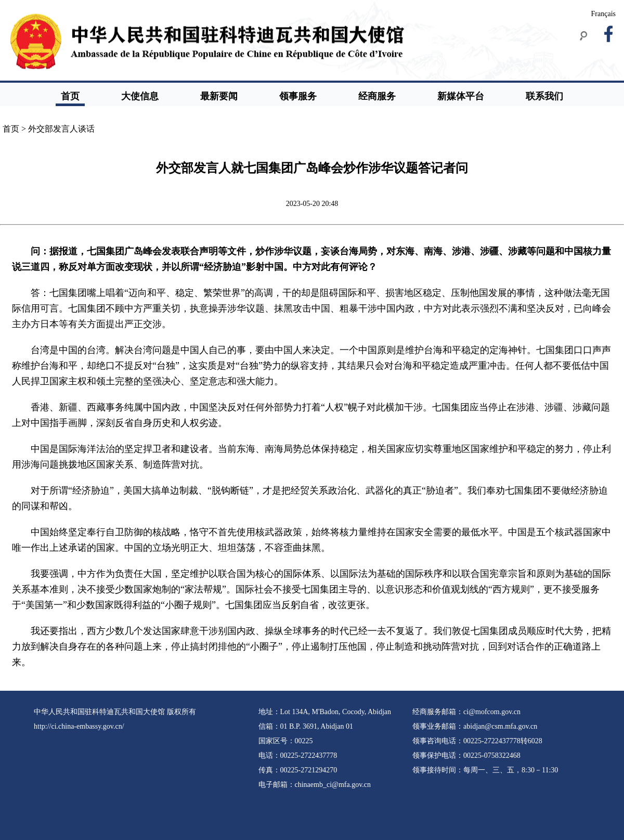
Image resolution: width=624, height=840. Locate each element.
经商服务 (377, 96)
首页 (70, 96)
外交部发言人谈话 (61, 129)
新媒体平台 (461, 96)
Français (603, 14)
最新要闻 (219, 96)
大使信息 (140, 96)
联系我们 (544, 96)
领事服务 (298, 96)
